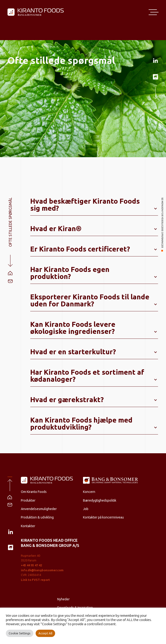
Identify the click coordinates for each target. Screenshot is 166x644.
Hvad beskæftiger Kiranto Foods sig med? (85, 205)
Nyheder (63, 599)
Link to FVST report (35, 580)
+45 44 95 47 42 (31, 565)
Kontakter (28, 526)
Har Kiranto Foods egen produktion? (70, 273)
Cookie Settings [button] (20, 633)
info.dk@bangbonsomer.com (42, 570)
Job (86, 509)
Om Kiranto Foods (34, 492)
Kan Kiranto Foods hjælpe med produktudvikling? (81, 423)
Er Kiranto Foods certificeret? (80, 249)
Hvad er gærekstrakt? (67, 400)
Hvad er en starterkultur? (73, 352)
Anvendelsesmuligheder (39, 509)
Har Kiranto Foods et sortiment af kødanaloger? (87, 376)
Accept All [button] (45, 633)
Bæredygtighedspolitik (100, 500)
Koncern (89, 492)
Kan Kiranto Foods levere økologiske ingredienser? (73, 328)
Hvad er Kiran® (56, 229)
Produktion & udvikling (37, 517)
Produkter (28, 500)
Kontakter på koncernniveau (103, 517)
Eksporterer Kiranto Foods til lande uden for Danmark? (90, 300)
